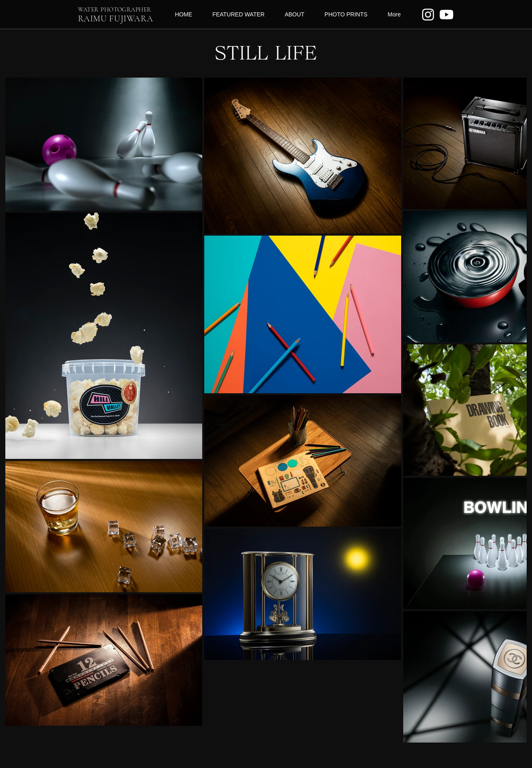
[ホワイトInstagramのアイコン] (428, 15)
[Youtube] (446, 15)
